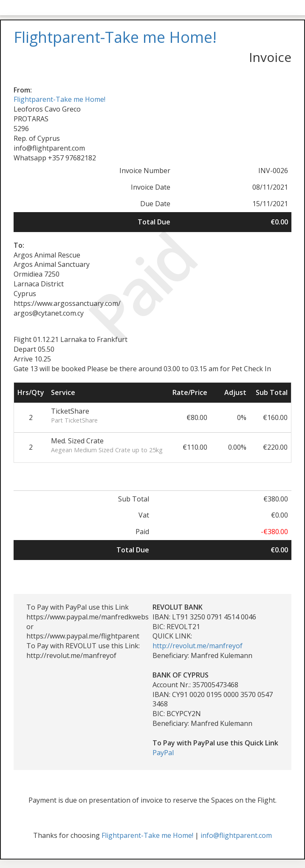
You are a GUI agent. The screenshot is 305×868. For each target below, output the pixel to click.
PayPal (163, 753)
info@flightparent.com (236, 835)
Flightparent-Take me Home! (59, 99)
